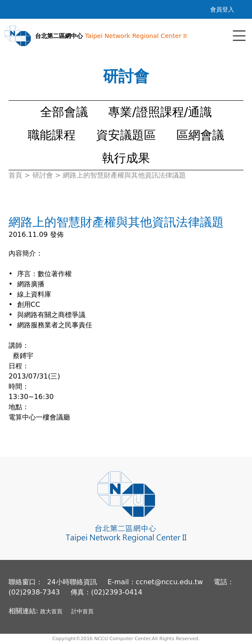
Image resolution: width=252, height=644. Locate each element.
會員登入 (222, 9)
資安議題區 (126, 135)
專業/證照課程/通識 (160, 112)
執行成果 (126, 158)
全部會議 (64, 112)
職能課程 (52, 135)
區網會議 (200, 135)
